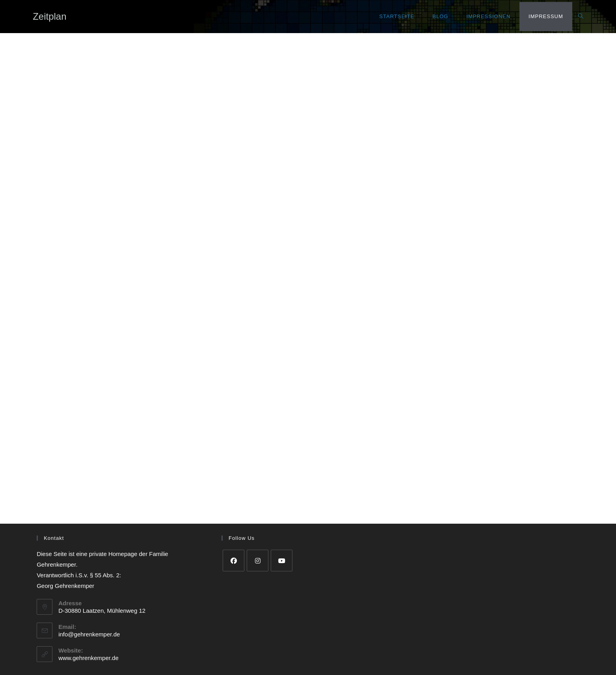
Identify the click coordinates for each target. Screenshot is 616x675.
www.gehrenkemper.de (88, 658)
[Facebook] (234, 561)
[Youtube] (282, 561)
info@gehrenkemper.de (89, 634)
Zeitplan (49, 16)
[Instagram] (258, 561)
